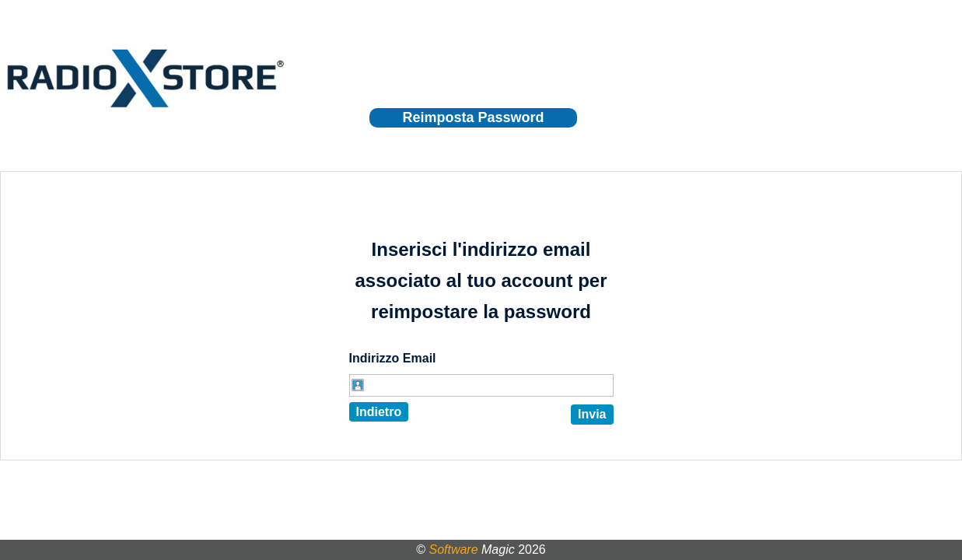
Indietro (379, 412)
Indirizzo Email (393, 358)
